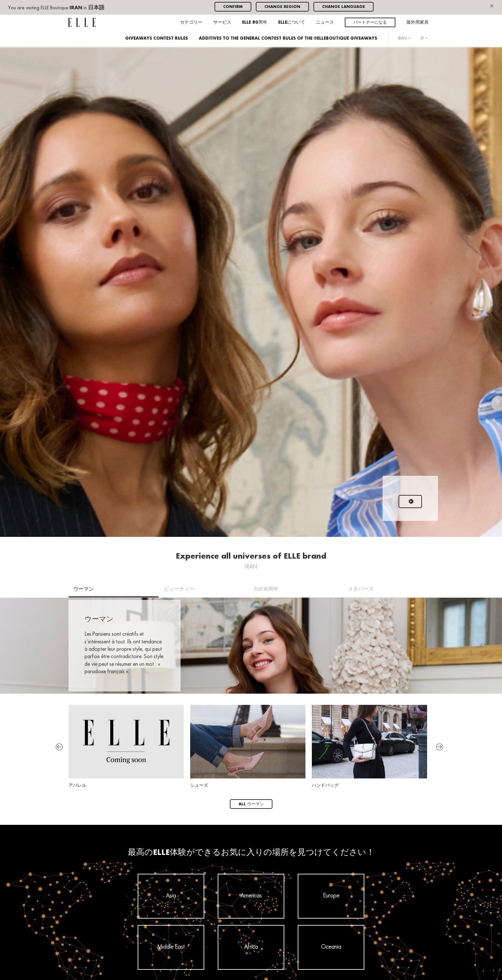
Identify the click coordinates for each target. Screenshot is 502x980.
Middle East (171, 947)
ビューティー (179, 589)
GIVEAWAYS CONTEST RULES (157, 39)
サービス (222, 23)
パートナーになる (370, 23)
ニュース (325, 23)
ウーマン (84, 589)
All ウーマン (251, 804)
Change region (282, 7)
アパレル (126, 746)
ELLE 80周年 (255, 23)
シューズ (248, 746)
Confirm (233, 7)
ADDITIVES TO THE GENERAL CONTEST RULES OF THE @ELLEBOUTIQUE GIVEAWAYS (288, 39)
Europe (331, 896)
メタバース (361, 589)
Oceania (331, 947)
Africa (251, 947)
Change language (344, 7)
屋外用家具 (417, 23)
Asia (171, 896)
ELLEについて (292, 23)
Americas (251, 896)
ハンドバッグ (369, 746)
